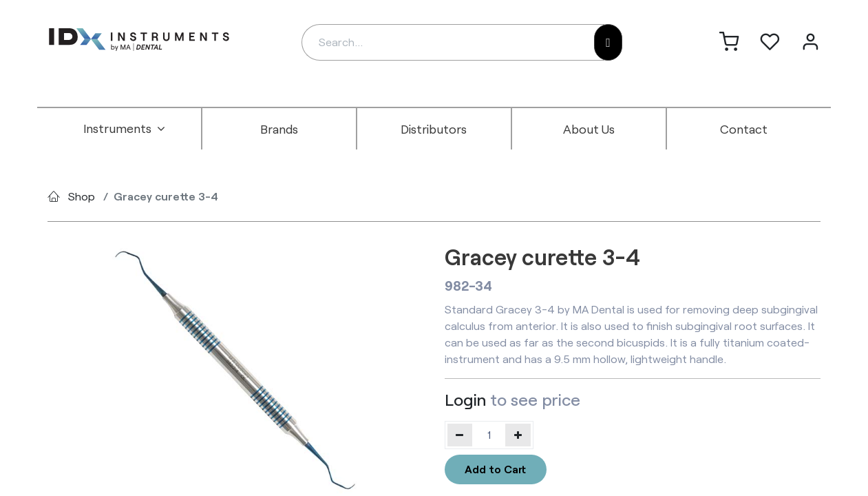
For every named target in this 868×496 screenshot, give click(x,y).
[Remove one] (460, 435)
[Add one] (518, 435)
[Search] (608, 42)
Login (465, 399)
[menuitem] (125, 129)
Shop (82, 196)
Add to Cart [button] (495, 469)
